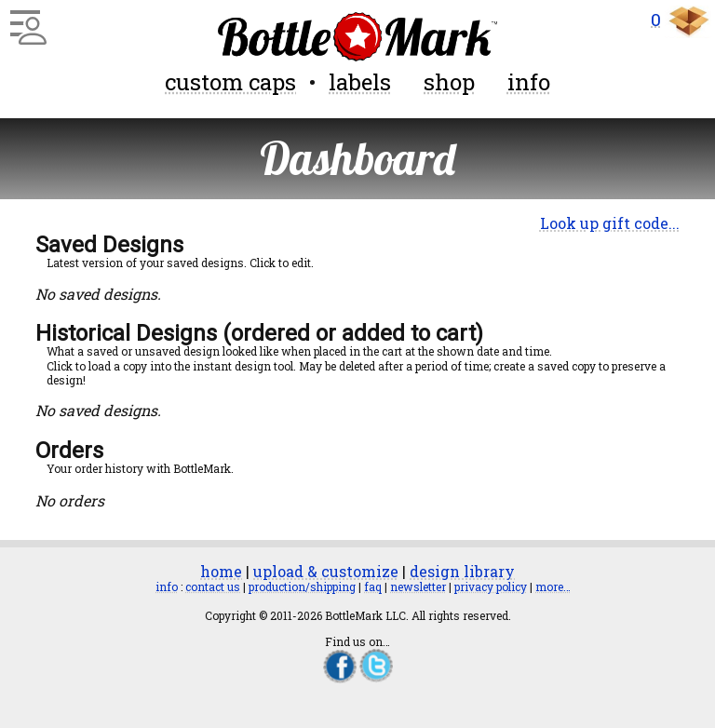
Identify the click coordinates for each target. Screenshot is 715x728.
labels (360, 82)
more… (553, 586)
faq (373, 586)
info (529, 82)
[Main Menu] (26, 20)
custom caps (230, 82)
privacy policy (491, 586)
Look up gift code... (610, 223)
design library (462, 571)
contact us (213, 586)
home (221, 571)
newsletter (418, 586)
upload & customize (326, 571)
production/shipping (302, 586)
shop (449, 82)
